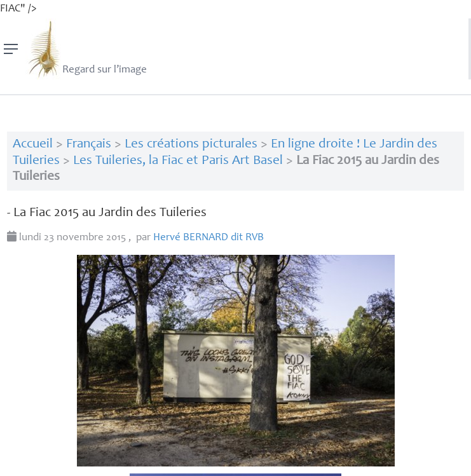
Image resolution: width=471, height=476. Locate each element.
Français (89, 145)
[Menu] (11, 49)
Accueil (33, 145)
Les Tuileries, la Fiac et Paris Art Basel (178, 161)
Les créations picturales (191, 145)
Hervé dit (208, 238)
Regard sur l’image (86, 49)
